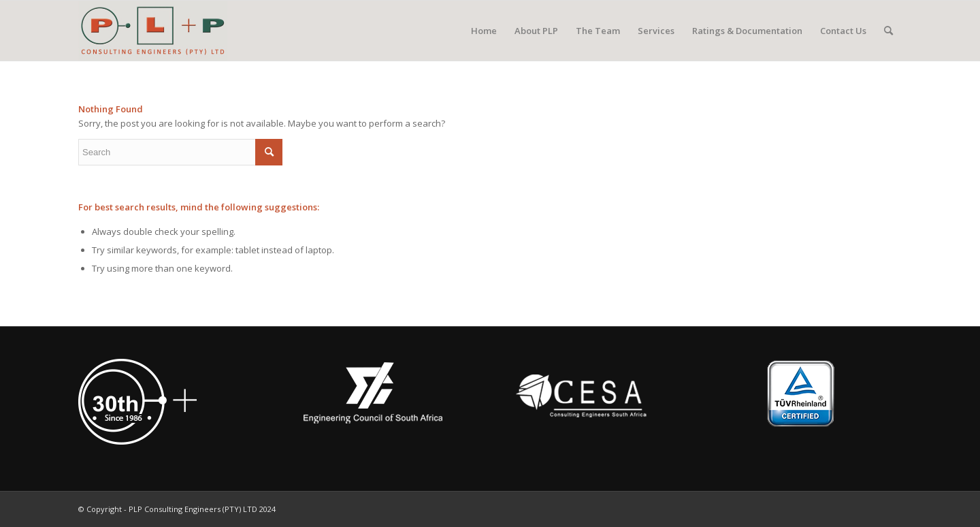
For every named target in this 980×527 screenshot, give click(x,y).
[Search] (888, 31)
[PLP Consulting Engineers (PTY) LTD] (153, 31)
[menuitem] (484, 31)
